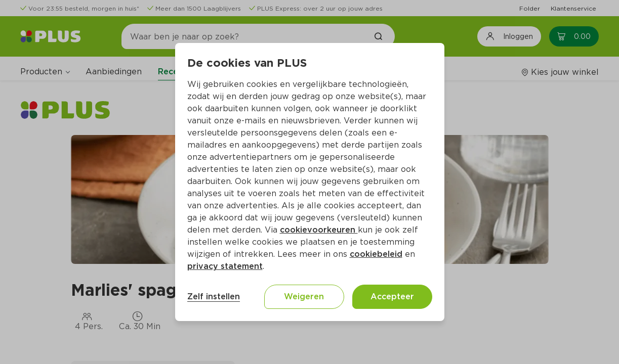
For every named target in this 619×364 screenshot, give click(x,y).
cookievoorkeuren (319, 230)
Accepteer (392, 297)
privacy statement (225, 266)
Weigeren (304, 297)
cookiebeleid (376, 254)
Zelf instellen (214, 297)
